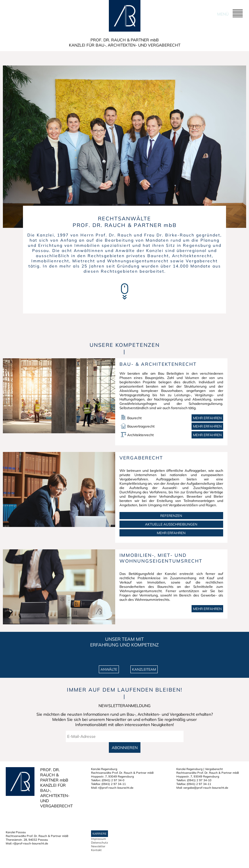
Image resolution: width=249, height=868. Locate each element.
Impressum (99, 839)
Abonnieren (125, 747)
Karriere (100, 834)
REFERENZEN (171, 516)
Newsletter (98, 846)
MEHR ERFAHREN (171, 533)
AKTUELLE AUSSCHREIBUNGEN (171, 524)
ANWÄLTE (109, 669)
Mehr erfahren (207, 418)
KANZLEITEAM (144, 669)
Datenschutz (100, 843)
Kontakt (96, 850)
